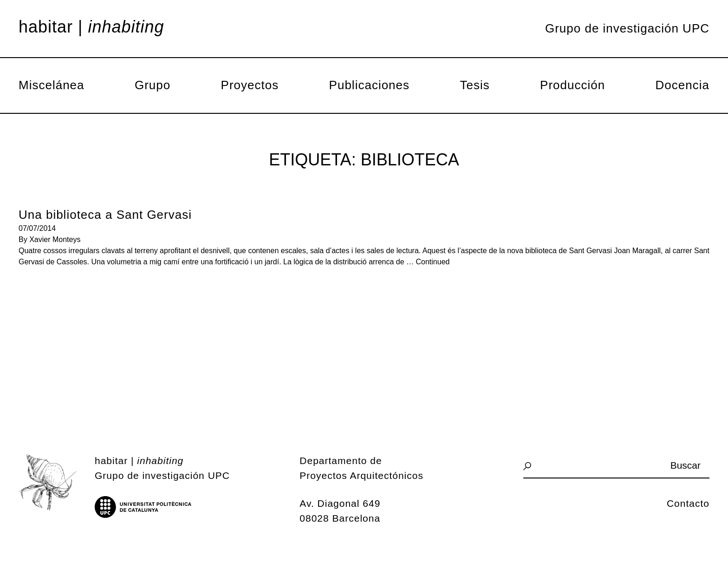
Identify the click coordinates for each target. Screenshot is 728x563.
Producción (572, 85)
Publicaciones (369, 85)
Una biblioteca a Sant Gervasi (105, 215)
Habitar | (91, 27)
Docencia (682, 85)
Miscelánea (52, 85)
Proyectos (250, 85)
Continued (433, 262)
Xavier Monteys (55, 239)
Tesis (474, 85)
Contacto (688, 503)
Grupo (153, 85)
